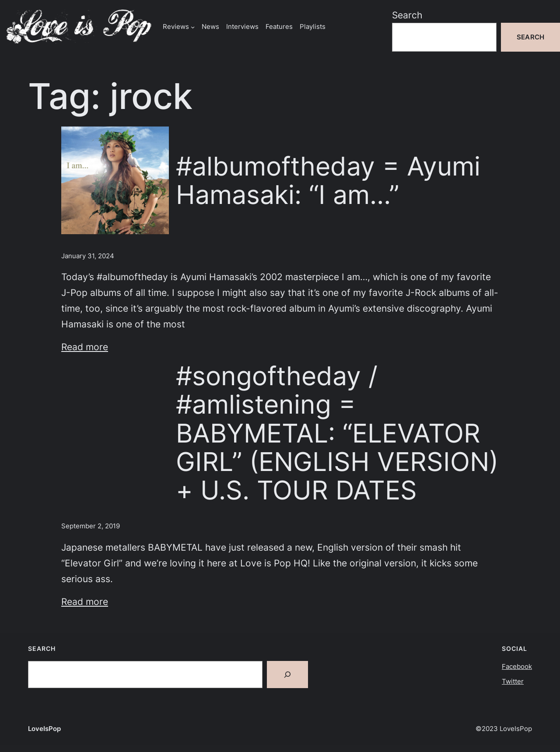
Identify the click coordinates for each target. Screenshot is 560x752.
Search (407, 15)
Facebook (517, 666)
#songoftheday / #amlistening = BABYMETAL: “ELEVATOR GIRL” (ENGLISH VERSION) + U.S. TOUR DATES (337, 433)
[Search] (287, 675)
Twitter (513, 681)
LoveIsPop (44, 729)
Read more (85, 347)
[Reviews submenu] (193, 26)
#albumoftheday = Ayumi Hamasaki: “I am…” (328, 180)
